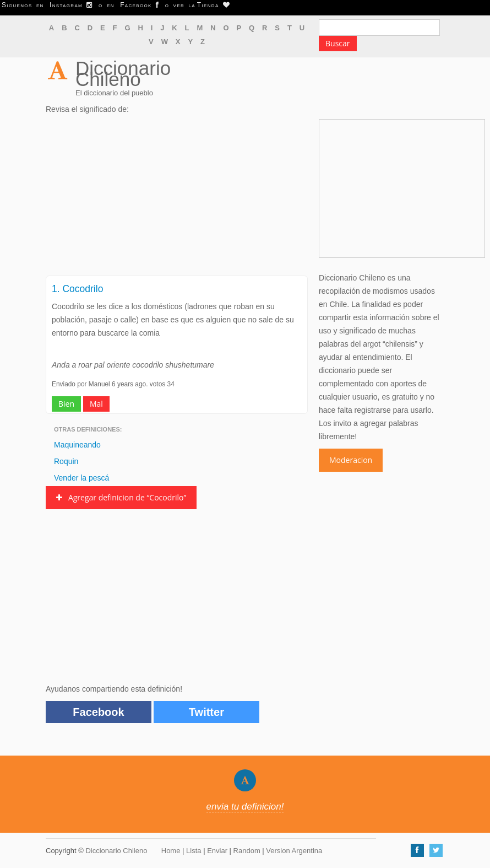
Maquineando (77, 445)
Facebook (98, 712)
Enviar (217, 851)
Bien (66, 404)
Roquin (66, 461)
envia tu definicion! (245, 807)
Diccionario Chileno (123, 74)
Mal (96, 404)
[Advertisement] (177, 198)
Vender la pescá (81, 478)
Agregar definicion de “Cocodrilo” (121, 497)
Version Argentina (294, 851)
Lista (194, 851)
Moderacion (351, 460)
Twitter (206, 712)
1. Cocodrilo (77, 289)
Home (171, 851)
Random (247, 851)
